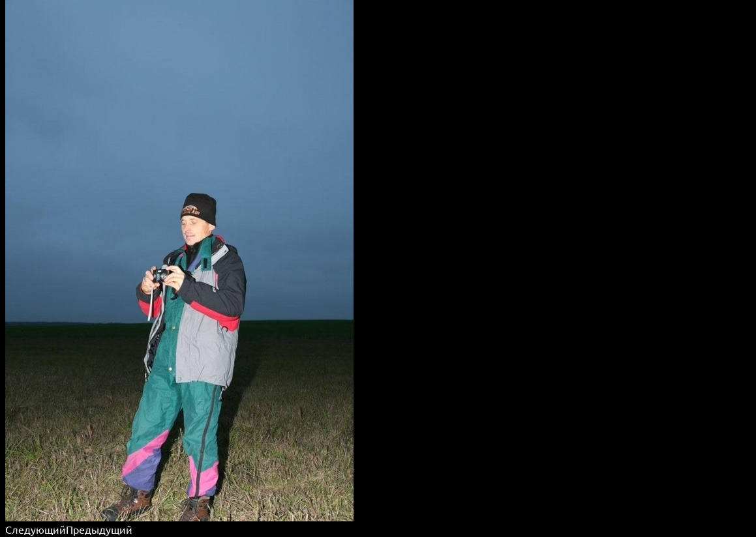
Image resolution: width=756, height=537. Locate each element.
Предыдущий (99, 529)
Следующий (36, 529)
